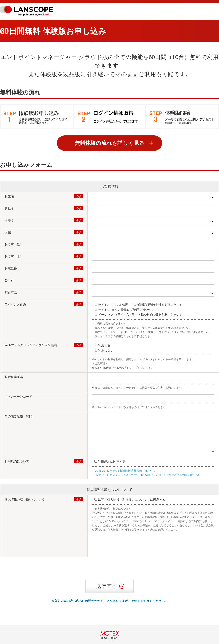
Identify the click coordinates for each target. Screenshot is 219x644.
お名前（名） (14, 256)
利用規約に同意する (112, 462)
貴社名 (9, 208)
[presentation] (125, 546)
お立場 (9, 196)
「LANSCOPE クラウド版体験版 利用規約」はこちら (124, 471)
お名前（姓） (14, 244)
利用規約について (17, 461)
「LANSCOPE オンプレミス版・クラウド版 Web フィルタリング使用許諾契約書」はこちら (146, 475)
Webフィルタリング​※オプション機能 (31, 345)
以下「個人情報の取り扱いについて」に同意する (132, 500)
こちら (127, 336)
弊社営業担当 (14, 377)
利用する (104, 345)
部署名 (9, 220)
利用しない (106, 350)
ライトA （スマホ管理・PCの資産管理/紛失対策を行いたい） (140, 305)
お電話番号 (12, 268)
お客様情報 (109, 186)
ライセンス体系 (15, 304)
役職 (8, 232)
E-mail (9, 280)
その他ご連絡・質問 (18, 416)
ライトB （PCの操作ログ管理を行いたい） (128, 310)
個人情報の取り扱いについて (109, 490)
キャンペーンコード (18, 397)
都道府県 (11, 292)
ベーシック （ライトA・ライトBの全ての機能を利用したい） (140, 315)
